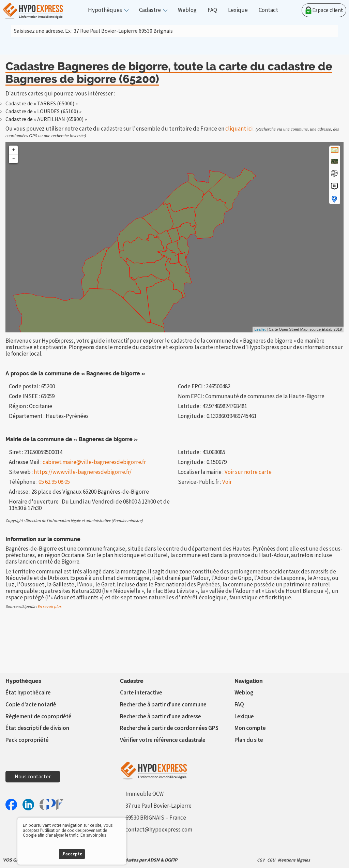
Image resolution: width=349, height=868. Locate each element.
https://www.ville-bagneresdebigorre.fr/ (83, 472)
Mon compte (250, 728)
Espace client (324, 10)
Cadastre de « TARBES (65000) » (42, 104)
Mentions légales (294, 860)
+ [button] (13, 150)
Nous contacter (33, 777)
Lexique (238, 10)
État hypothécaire (28, 693)
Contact (268, 10)
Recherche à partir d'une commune (163, 705)
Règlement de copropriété (39, 717)
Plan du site (249, 740)
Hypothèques (105, 10)
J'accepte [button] (72, 854)
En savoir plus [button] (93, 835)
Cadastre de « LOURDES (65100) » (43, 111)
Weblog (187, 10)
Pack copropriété (27, 740)
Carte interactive (141, 693)
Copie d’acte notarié (31, 705)
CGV (261, 860)
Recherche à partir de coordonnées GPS (169, 728)
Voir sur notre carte (248, 472)
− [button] (13, 159)
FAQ (212, 10)
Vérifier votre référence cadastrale (163, 740)
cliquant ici (239, 129)
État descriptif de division (37, 728)
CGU (271, 860)
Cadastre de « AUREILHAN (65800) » (46, 119)
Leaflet (260, 329)
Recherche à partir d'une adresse (161, 717)
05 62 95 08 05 (54, 482)
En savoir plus (49, 607)
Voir (227, 482)
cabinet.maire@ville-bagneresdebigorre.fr (94, 462)
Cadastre (150, 10)
